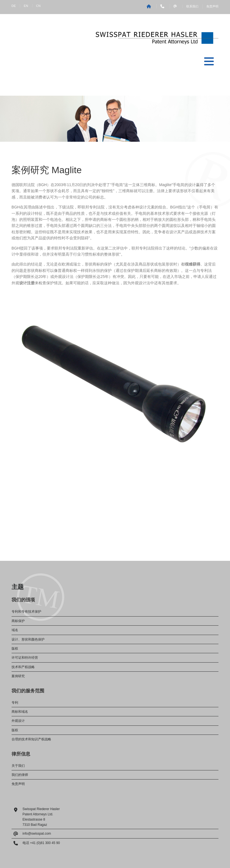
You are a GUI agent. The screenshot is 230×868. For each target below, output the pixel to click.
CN (38, 6)
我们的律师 (20, 775)
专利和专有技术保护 (26, 612)
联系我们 (192, 6)
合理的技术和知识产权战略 (31, 739)
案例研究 (18, 676)
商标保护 (18, 621)
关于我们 (18, 766)
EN (26, 6)
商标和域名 (20, 712)
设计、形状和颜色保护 (28, 639)
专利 (15, 703)
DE (14, 6)
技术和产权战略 (23, 667)
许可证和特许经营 (25, 658)
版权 (15, 649)
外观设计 (18, 721)
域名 (15, 630)
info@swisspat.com (37, 834)
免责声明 (212, 6)
